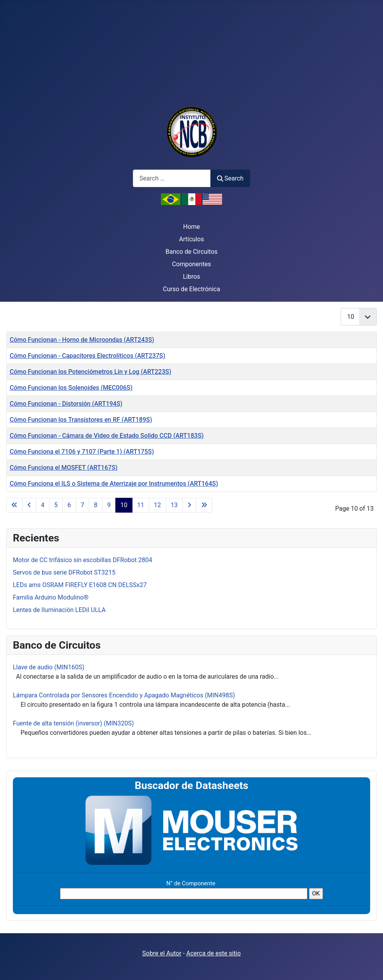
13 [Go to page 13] (174, 505)
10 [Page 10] (124, 505)
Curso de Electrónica (191, 289)
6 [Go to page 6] (69, 505)
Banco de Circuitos (192, 252)
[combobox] (172, 178)
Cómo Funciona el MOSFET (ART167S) (64, 468)
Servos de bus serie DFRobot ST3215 (64, 572)
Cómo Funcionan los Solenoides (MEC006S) (71, 388)
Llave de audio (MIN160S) (49, 667)
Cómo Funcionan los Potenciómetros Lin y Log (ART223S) (91, 372)
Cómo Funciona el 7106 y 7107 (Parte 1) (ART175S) (82, 452)
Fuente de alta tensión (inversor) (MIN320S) (73, 723)
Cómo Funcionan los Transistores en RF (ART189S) (81, 420)
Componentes (192, 264)
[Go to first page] (14, 505)
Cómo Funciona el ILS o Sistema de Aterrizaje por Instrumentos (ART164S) (114, 484)
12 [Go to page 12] (157, 505)
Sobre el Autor (162, 953)
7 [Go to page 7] (82, 505)
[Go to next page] (189, 505)
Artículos (192, 239)
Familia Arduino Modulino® (51, 597)
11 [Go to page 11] (141, 505)
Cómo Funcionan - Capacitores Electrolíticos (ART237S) (87, 356)
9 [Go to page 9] (109, 505)
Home (191, 227)
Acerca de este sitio (214, 953)
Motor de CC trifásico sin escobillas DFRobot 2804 (83, 560)
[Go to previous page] (29, 505)
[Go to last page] (204, 505)
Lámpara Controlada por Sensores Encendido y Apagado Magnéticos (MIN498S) (124, 695)
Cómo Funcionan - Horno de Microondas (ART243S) (82, 340)
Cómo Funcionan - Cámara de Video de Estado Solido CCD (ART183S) (107, 436)
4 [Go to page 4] (43, 505)
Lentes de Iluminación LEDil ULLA (59, 610)
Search (230, 178)
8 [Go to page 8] (96, 505)
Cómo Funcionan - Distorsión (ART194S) (66, 404)
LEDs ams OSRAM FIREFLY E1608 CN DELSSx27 (80, 585)
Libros (191, 277)
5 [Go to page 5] (56, 505)
